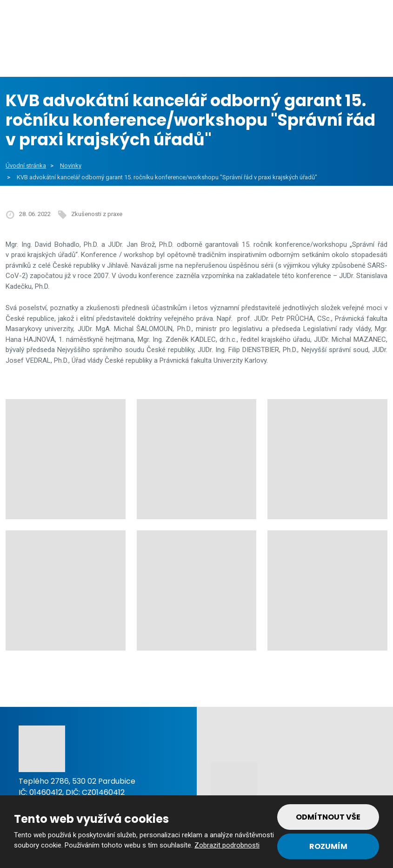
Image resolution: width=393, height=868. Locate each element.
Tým (359, 55)
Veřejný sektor (136, 55)
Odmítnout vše (328, 817)
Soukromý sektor (226, 55)
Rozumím (328, 846)
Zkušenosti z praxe (97, 214)
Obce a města (50, 55)
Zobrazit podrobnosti (227, 845)
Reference (306, 55)
